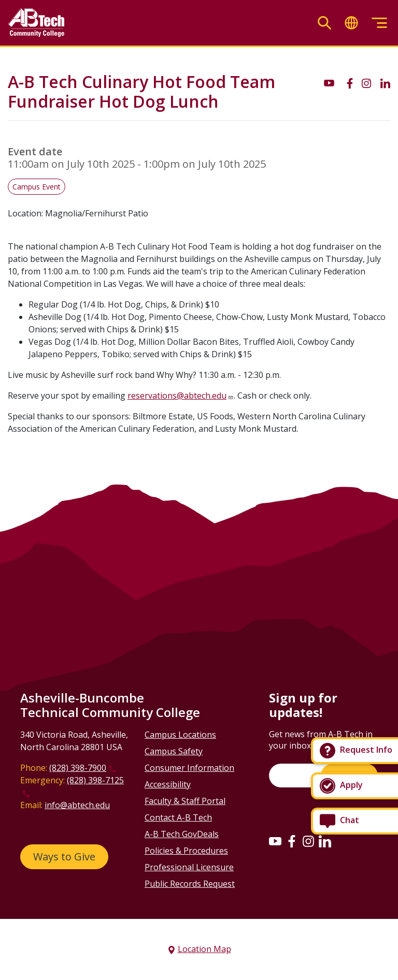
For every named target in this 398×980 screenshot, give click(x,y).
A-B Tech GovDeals (182, 834)
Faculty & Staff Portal (185, 801)
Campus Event (37, 187)
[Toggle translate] (351, 23)
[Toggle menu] (379, 23)
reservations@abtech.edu (177, 396)
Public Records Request (190, 884)
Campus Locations (180, 735)
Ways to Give (64, 857)
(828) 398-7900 (78, 768)
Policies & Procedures (186, 851)
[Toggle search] (324, 23)
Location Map (204, 949)
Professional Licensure (189, 867)
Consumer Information (189, 768)
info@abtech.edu (77, 805)
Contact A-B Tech (178, 817)
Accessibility (168, 784)
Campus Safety (174, 751)
